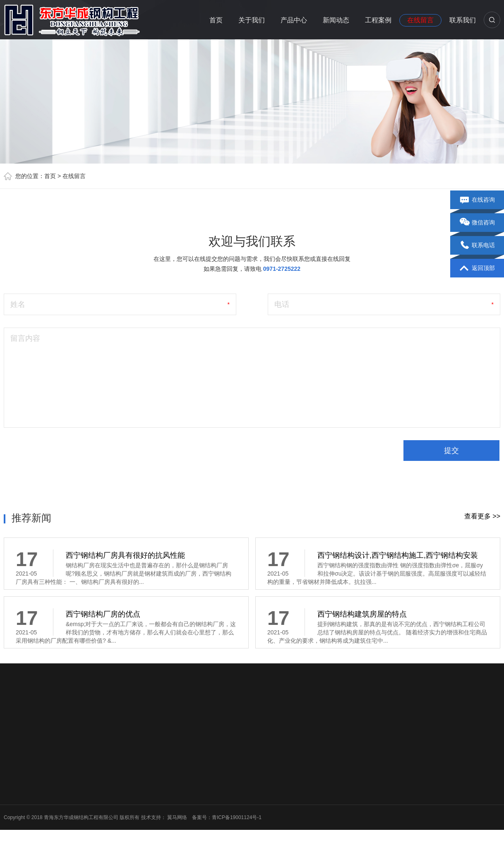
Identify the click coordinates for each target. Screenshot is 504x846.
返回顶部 (477, 268)
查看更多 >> (482, 516)
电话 (282, 304)
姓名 (18, 304)
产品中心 (294, 20)
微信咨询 (477, 223)
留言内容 (25, 338)
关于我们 (252, 20)
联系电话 (477, 246)
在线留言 (420, 20)
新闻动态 (336, 20)
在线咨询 (477, 200)
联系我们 (463, 20)
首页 (216, 20)
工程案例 (378, 20)
